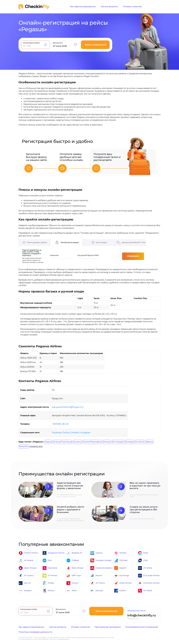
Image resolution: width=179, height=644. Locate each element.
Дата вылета (58, 43)
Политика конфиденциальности (35, 632)
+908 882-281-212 (60, 424)
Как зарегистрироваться (83, 7)
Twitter (66, 433)
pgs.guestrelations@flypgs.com (68, 407)
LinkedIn (75, 433)
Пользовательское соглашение (142, 627)
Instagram (85, 433)
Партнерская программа (108, 627)
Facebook (57, 433)
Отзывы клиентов (132, 7)
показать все (36, 446)
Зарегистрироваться (95, 45)
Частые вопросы (109, 7)
